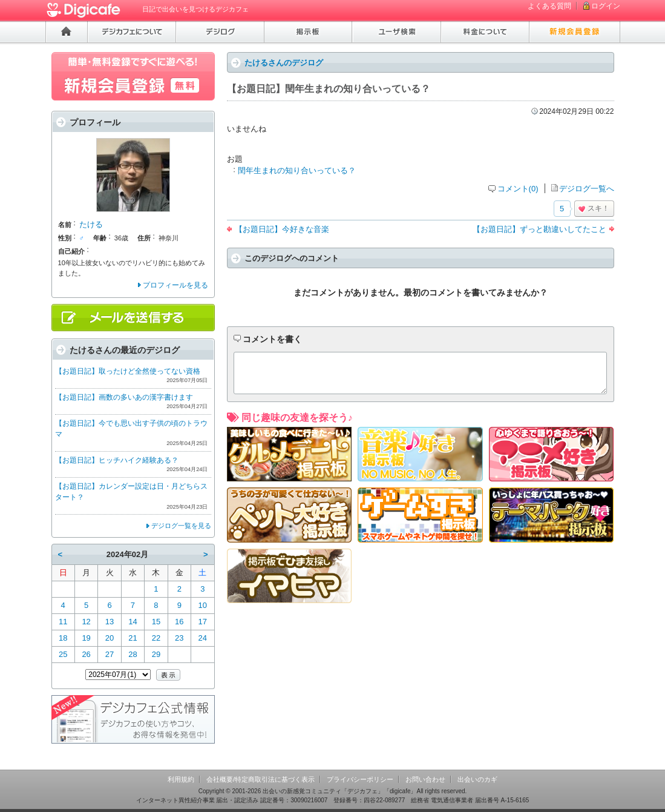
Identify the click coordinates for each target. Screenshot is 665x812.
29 (156, 654)
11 (63, 622)
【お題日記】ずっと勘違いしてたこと (539, 229)
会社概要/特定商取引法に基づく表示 (260, 779)
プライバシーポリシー (360, 779)
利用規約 (181, 779)
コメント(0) (518, 189)
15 (156, 622)
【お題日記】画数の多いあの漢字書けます (124, 397)
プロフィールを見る (175, 285)
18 (63, 638)
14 (133, 622)
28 (133, 654)
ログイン (606, 6)
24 (203, 638)
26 (86, 654)
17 (203, 622)
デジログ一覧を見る (181, 526)
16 (179, 622)
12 (86, 622)
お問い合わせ (425, 779)
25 (63, 654)
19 (86, 638)
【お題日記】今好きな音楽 (282, 229)
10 (203, 605)
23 (179, 638)
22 (156, 638)
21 (133, 638)
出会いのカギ (477, 779)
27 (110, 654)
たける (91, 224)
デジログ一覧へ (587, 189)
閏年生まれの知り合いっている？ (297, 170)
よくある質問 (549, 6)
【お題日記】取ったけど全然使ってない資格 (128, 371)
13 (110, 622)
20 (110, 638)
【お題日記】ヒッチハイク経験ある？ (117, 460)
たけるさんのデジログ (284, 63)
